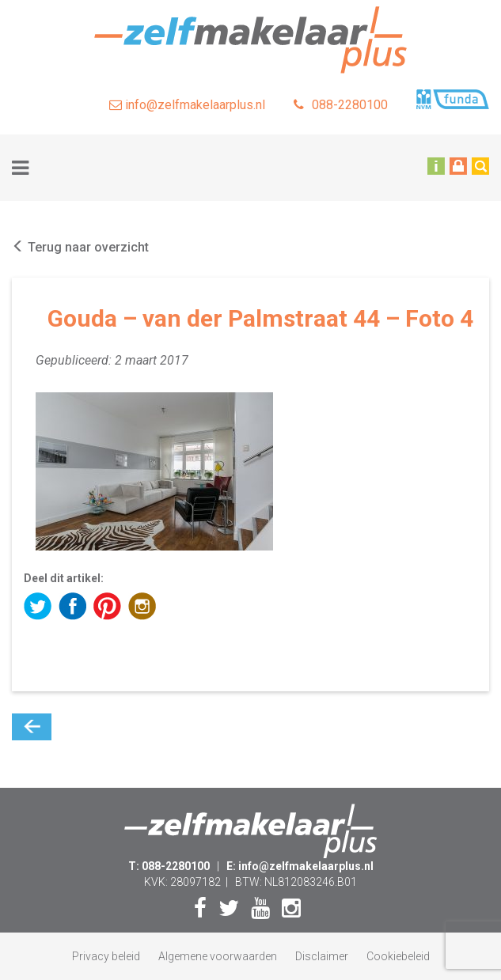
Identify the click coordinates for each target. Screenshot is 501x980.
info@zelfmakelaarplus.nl (187, 105)
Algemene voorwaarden (218, 956)
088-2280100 (341, 105)
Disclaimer (322, 956)
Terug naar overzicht (80, 247)
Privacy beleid (106, 956)
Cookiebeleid (398, 956)
